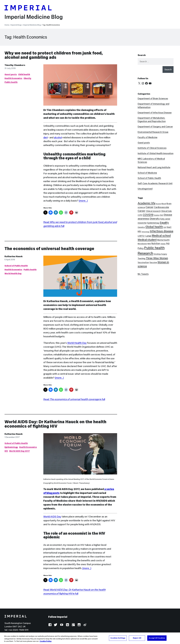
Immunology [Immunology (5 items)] (145, 232)
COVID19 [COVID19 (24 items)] (148, 215)
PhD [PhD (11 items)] (168, 244)
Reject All (137, 638)
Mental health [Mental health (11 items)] (163, 240)
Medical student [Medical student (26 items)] (147, 240)
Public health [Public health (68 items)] (154, 248)
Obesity (27, 78)
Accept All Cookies (157, 638)
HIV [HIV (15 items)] (139, 231)
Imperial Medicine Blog (34, 17)
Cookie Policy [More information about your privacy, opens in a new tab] (46, 641)
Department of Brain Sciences (153, 98)
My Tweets (143, 274)
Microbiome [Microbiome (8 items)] (142, 244)
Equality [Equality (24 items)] (164, 223)
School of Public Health (16, 266)
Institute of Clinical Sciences (152, 148)
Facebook (50, 625)
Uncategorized (145, 189)
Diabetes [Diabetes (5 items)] (157, 215)
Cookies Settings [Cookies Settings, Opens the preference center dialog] (118, 638)
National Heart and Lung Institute (154, 167)
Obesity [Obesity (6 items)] (163, 244)
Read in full (74, 399)
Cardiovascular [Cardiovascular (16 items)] (162, 207)
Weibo (85, 625)
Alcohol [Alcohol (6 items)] (158, 204)
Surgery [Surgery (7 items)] (164, 254)
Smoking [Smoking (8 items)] (157, 254)
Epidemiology (11, 447)
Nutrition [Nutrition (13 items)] (156, 243)
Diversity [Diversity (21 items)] (155, 219)
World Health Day (13, 273)
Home (7, 25)
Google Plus (73, 625)
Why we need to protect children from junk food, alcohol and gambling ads (54, 55)
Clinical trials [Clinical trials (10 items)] (166, 211)
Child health (24, 74)
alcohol (58, 137)
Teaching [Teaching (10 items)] (142, 258)
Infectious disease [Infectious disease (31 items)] (162, 231)
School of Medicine (147, 173)
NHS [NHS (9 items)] (149, 244)
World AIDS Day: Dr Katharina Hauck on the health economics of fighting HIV (55, 424)
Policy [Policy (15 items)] (141, 248)
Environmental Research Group (153, 132)
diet (45, 137)
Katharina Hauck (14, 256)
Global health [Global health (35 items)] (154, 227)
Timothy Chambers (15, 65)
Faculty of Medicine (148, 137)
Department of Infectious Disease (155, 113)
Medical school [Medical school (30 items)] (161, 236)
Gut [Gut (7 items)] (165, 227)
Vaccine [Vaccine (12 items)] (153, 262)
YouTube (62, 625)
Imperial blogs (16, 25)
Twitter (56, 625)
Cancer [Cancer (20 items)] (150, 207)
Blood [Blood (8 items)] (164, 204)
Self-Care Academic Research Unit (155, 183)
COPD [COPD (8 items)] (140, 215)
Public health (11, 82)
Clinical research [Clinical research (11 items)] (153, 211)
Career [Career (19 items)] (142, 211)
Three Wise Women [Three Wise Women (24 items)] (157, 258)
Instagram (79, 625)
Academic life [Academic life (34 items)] (147, 203)
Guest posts (11, 74)
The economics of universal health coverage (49, 249)
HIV (6, 451)
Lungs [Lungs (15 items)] (148, 236)
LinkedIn (67, 625)
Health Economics (13, 78)
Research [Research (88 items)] (145, 253)
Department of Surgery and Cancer (155, 127)
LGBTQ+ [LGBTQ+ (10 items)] (141, 236)
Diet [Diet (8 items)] (162, 215)
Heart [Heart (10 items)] (169, 227)
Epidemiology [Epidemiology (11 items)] (153, 223)
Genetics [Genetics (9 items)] (141, 227)
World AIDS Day (52, 517)
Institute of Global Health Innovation (156, 153)
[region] (90, 638)
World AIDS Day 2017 (19, 451)
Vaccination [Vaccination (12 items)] (143, 262)
